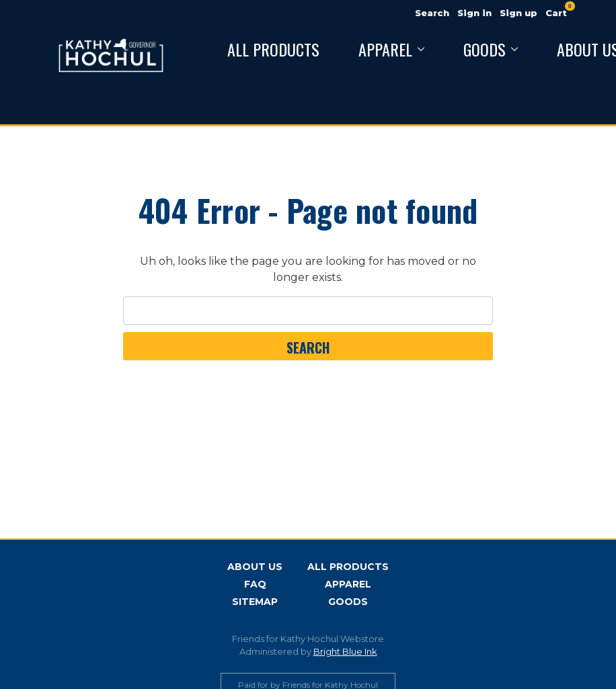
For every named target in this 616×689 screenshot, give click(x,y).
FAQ (255, 584)
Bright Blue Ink (345, 651)
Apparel (391, 49)
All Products (273, 49)
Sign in (474, 13)
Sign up (518, 13)
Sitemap (255, 602)
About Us (255, 567)
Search (432, 13)
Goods (491, 49)
